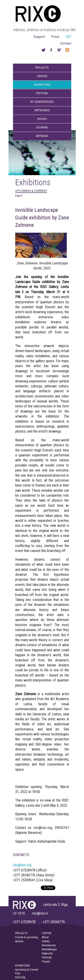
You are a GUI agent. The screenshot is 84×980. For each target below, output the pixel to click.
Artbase (42, 136)
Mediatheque (49, 949)
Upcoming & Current (31, 191)
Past (19, 196)
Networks (47, 953)
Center (42, 76)
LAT (68, 37)
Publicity (47, 957)
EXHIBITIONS (22, 965)
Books (42, 119)
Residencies (49, 945)
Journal (42, 127)
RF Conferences (42, 102)
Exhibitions (42, 85)
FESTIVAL (20, 977)
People (46, 961)
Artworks (42, 110)
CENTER (47, 933)
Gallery (46, 941)
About (45, 937)
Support (39, 37)
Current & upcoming (26, 937)
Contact (66, 43)
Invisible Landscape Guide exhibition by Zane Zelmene (42, 218)
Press (55, 37)
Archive (19, 941)
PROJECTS (21, 933)
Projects (42, 68)
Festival (42, 93)
